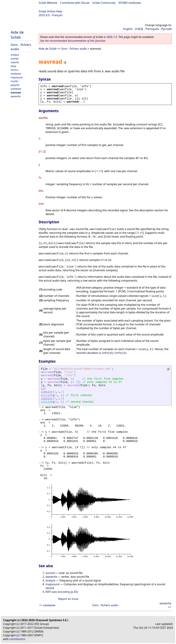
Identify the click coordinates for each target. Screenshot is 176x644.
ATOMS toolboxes (130, 3)
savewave (16, 89)
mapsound (17, 77)
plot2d (46, 395)
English (128, 29)
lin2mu (14, 70)
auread (15, 58)
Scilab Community (104, 3)
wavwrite (16, 96)
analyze (15, 55)
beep (13, 66)
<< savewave (47, 605)
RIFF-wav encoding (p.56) (62, 592)
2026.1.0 (112, 37)
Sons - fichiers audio (74, 49)
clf (43, 389)
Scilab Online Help (50, 11)
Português (152, 29)
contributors (17, 639)
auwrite (15, 62)
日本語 (139, 29)
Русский (166, 29)
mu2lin (14, 81)
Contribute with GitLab (75, 3)
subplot (47, 392)
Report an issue (68, 599)
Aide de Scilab (17, 35)
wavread (16, 93)
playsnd (15, 85)
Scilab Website (48, 3)
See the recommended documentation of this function (73, 41)
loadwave (16, 74)
